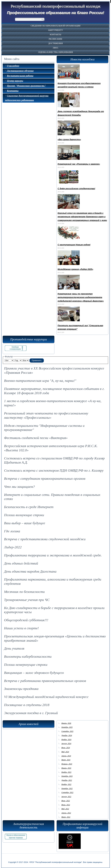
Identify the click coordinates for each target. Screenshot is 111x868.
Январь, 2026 (66, 723)
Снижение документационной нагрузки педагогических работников (27, 98)
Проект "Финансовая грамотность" (26, 86)
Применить (37, 360)
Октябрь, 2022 (67, 788)
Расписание (55, 39)
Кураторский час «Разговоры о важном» (79, 164)
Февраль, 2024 (67, 764)
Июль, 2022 (66, 801)
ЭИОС (55, 48)
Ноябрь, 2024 (66, 740)
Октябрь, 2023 (67, 776)
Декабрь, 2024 (67, 735)
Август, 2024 (66, 744)
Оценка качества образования (56, 52)
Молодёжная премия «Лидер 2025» (75, 269)
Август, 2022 (66, 797)
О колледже (13, 66)
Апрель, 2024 (66, 756)
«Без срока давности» (69, 139)
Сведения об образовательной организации (55, 26)
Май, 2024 (65, 752)
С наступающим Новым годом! (74, 245)
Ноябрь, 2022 (66, 784)
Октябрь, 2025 (67, 727)
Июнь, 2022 (66, 805)
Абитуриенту (56, 30)
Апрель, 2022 (66, 813)
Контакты (55, 35)
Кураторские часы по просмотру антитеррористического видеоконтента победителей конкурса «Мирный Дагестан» (81, 297)
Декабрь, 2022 (67, 780)
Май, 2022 (65, 809)
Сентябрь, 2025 (67, 731)
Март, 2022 (66, 817)
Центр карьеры (15, 81)
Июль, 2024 (66, 748)
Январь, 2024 (66, 768)
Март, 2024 (66, 760)
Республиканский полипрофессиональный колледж (55, 6)
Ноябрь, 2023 (66, 772)
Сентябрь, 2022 (67, 792)
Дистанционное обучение (20, 71)
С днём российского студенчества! (76, 189)
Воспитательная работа (20, 76)
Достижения (55, 43)
